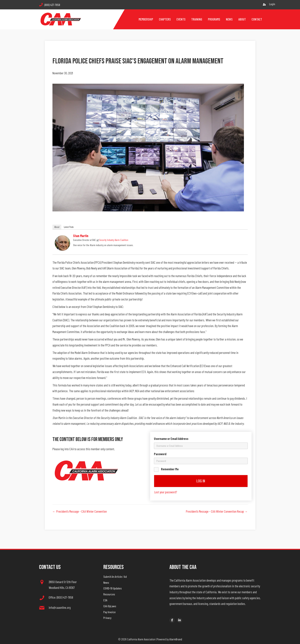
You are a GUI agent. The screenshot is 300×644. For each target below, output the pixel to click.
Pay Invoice (110, 612)
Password (160, 454)
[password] (201, 461)
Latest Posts (69, 227)
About (57, 227)
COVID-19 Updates (113, 588)
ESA (105, 600)
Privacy (107, 618)
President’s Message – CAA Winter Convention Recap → (217, 511)
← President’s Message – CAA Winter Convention (80, 511)
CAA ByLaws (110, 606)
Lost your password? (166, 492)
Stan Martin (81, 236)
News (106, 582)
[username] (201, 446)
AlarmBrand (176, 639)
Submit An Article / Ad (115, 576)
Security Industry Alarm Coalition (114, 240)
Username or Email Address (171, 439)
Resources (109, 594)
